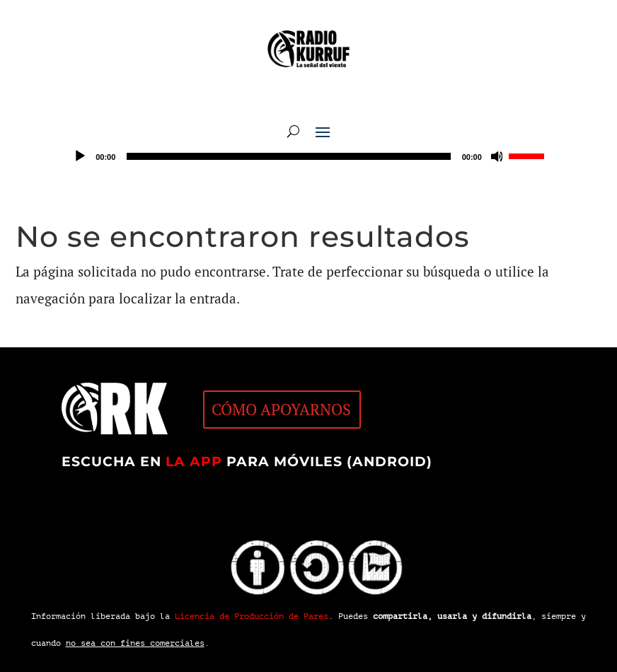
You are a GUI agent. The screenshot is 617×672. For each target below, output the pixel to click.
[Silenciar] (497, 156)
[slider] (288, 156)
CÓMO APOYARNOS (281, 409)
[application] (308, 156)
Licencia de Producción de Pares (252, 616)
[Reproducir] (80, 156)
